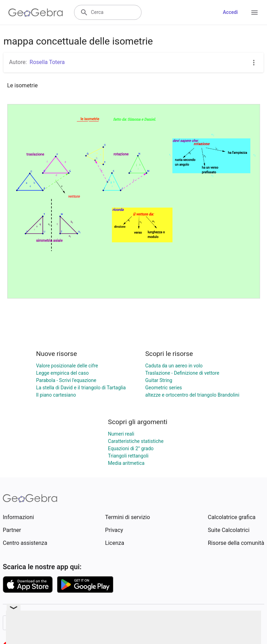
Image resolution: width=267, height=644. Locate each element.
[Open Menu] (254, 13)
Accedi (230, 12)
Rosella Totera (47, 62)
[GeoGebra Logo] (36, 13)
